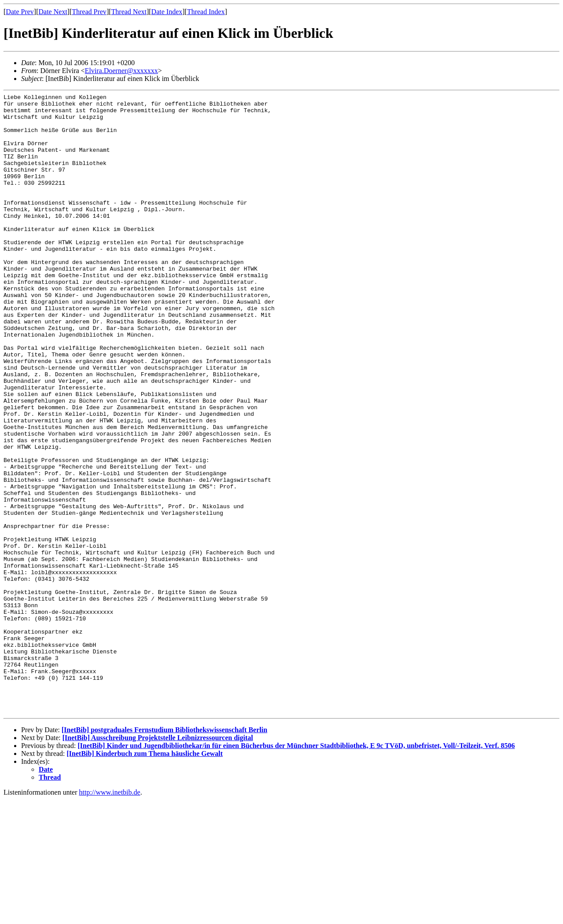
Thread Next (129, 12)
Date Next (53, 12)
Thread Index (206, 12)
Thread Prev (89, 12)
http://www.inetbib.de (110, 916)
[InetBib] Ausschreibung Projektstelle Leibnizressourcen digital (158, 862)
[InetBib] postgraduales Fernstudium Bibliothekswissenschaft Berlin (165, 854)
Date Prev (20, 12)
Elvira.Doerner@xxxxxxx (121, 71)
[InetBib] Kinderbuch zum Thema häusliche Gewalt (145, 878)
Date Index (167, 12)
